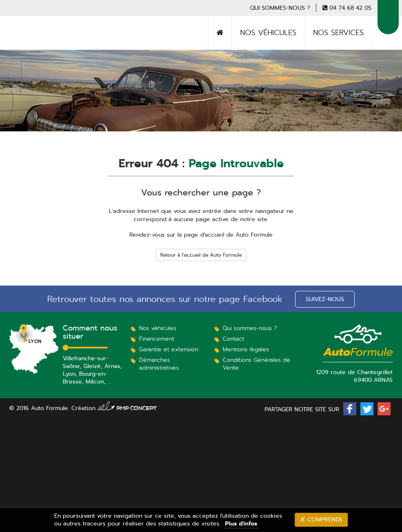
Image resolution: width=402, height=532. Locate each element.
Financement (157, 339)
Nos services (338, 33)
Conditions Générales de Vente (256, 364)
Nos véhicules (268, 33)
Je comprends (321, 519)
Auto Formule (39, 43)
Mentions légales (246, 349)
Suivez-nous (325, 299)
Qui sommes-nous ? (280, 8)
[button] (350, 409)
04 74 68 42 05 (350, 8)
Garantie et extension (169, 349)
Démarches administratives (159, 364)
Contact (233, 339)
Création (114, 408)
